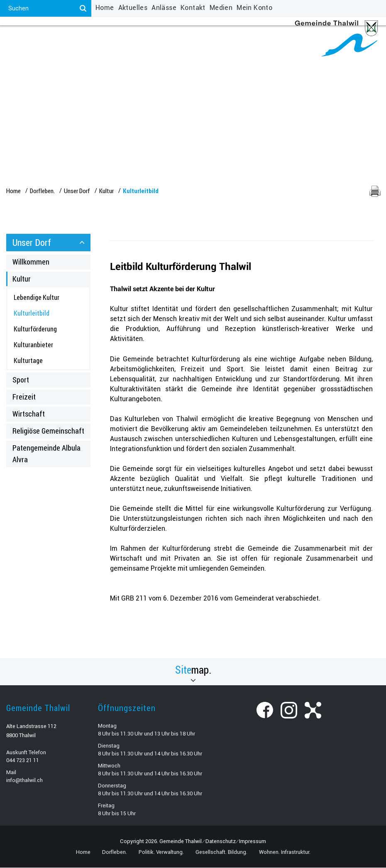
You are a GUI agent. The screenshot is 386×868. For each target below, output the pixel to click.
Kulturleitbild (49, 314)
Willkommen (31, 262)
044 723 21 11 (23, 761)
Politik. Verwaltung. (89, 37)
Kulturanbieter (33, 345)
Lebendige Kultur (37, 298)
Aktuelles (133, 8)
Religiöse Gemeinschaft (48, 432)
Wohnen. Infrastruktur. (250, 37)
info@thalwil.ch (24, 781)
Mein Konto (254, 8)
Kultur (22, 279)
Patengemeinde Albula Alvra (46, 454)
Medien (221, 8)
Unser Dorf (32, 243)
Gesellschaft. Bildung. (167, 37)
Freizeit (24, 397)
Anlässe (164, 8)
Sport (21, 380)
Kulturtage (28, 361)
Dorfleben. (29, 37)
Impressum (253, 842)
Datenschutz (221, 842)
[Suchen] (83, 8)
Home (105, 8)
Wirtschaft (29, 414)
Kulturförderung (35, 329)
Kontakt (193, 8)
